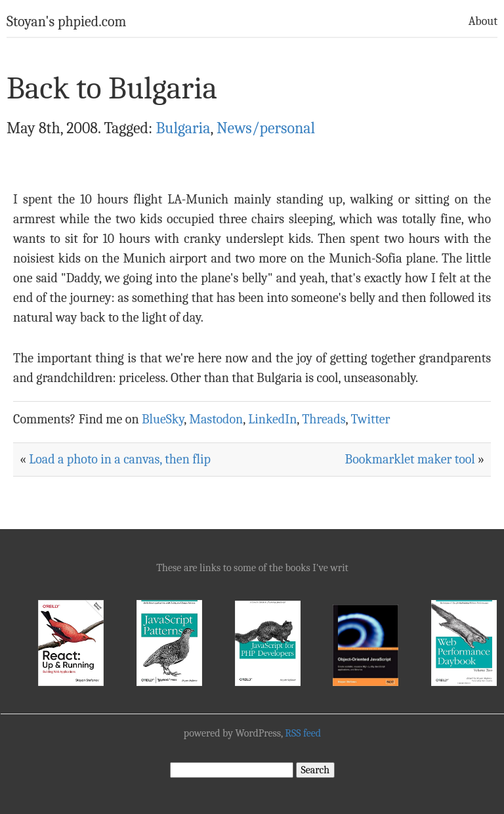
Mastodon (216, 419)
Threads (324, 419)
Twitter (370, 419)
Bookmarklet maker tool (410, 459)
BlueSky (163, 419)
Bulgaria (183, 128)
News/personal (266, 128)
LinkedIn (272, 419)
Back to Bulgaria (112, 88)
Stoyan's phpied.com (67, 22)
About (483, 21)
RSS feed (303, 733)
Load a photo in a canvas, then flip (120, 459)
